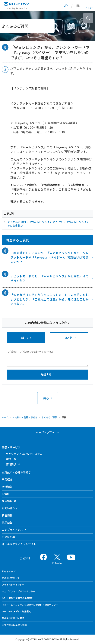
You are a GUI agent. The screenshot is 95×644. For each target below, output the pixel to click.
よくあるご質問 (49, 417)
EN (78, 5)
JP (66, 5)
